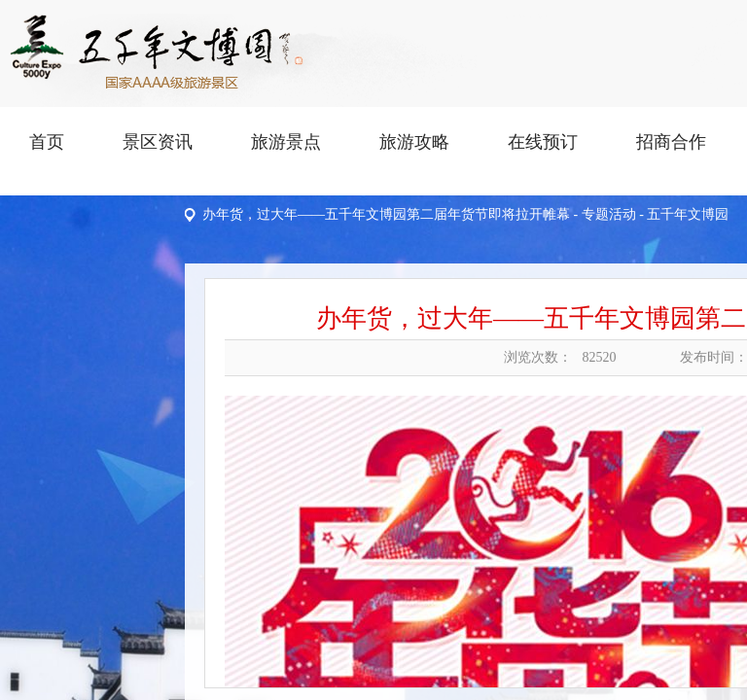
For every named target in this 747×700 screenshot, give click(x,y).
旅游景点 (286, 142)
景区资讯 (158, 142)
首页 (47, 142)
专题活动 (609, 214)
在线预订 (543, 142)
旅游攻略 (414, 142)
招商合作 (671, 142)
